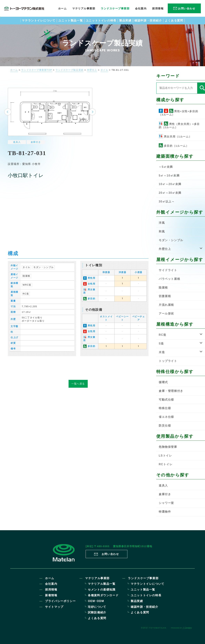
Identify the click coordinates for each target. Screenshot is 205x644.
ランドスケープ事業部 (143, 578)
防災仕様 (165, 426)
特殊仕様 (165, 408)
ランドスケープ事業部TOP (37, 70)
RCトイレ (166, 464)
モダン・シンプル (44, 264)
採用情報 (51, 590)
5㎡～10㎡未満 (169, 176)
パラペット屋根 (169, 279)
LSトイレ (165, 456)
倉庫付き (36, 139)
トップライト (168, 361)
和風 (162, 231)
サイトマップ (54, 607)
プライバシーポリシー (60, 601)
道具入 (17, 139)
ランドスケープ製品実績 (70, 70)
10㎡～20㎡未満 (170, 184)
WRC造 (27, 282)
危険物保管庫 (168, 447)
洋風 (162, 223)
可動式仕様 (166, 400)
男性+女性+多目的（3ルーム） (178, 112)
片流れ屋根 (166, 305)
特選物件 (165, 512)
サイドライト (168, 270)
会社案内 (51, 584)
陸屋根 (26, 273)
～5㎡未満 (166, 167)
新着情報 (51, 595)
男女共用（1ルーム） (175, 136)
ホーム (14, 70)
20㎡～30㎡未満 (170, 193)
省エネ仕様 (166, 417)
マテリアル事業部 (97, 578)
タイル (104, 70)
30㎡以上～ (167, 202)
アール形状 (166, 314)
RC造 (26, 290)
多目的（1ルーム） (174, 145)
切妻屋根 (165, 296)
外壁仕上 (92, 70)
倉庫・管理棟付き (171, 391)
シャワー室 (166, 503)
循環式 (163, 382)
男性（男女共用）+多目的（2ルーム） (179, 125)
